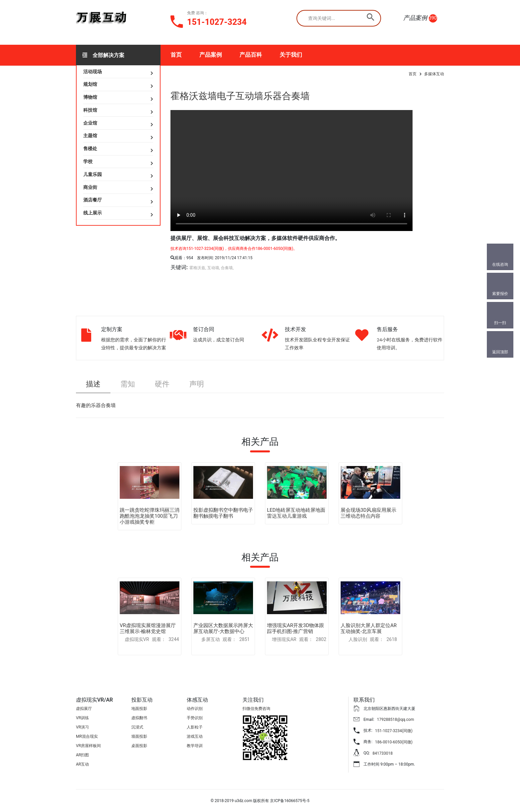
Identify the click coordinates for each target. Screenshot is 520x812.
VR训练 (82, 718)
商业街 (90, 187)
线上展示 (93, 213)
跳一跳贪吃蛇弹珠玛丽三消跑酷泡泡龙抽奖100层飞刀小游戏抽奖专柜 (150, 516)
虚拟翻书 (139, 718)
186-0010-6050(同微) (394, 742)
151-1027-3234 (217, 22)
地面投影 (139, 709)
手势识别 (195, 718)
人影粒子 (195, 727)
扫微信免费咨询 (256, 709)
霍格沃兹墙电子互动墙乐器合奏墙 (240, 96)
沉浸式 (137, 727)
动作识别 (195, 709)
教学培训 (195, 746)
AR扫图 (82, 755)
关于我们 (291, 55)
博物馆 (90, 97)
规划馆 (90, 84)
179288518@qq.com (396, 720)
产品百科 (251, 55)
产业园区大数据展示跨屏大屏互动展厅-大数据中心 (223, 628)
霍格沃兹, (198, 268)
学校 (88, 161)
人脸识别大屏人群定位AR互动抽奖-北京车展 (369, 628)
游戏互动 (195, 736)
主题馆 (90, 136)
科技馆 (90, 110)
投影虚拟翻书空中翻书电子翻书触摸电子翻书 (223, 513)
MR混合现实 (87, 736)
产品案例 (211, 55)
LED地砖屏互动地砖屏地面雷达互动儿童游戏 (296, 513)
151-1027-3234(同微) (394, 731)
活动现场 (93, 72)
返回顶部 (500, 352)
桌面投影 (139, 746)
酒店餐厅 (93, 200)
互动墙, (214, 268)
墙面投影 (139, 736)
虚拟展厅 (84, 709)
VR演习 (82, 727)
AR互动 (82, 764)
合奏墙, (227, 268)
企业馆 (90, 123)
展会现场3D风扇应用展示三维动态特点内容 (368, 513)
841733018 (383, 753)
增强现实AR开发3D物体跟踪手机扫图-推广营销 (295, 628)
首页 (176, 55)
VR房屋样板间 (88, 746)
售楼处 (90, 148)
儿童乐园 (93, 174)
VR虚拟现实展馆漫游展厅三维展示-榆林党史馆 (148, 628)
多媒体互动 (434, 74)
